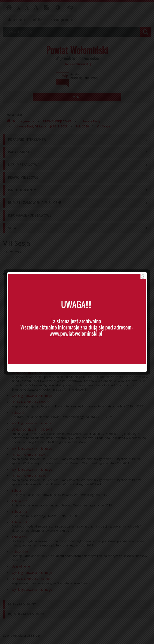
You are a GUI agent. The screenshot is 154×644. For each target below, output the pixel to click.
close (143, 256)
